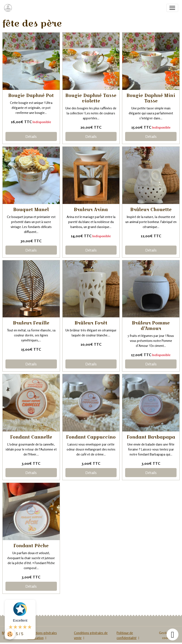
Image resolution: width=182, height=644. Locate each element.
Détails (31, 136)
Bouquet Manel (31, 209)
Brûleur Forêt (91, 323)
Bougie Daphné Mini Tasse (151, 98)
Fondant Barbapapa (151, 437)
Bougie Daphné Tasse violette (91, 98)
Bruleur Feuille (31, 323)
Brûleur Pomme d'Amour (151, 326)
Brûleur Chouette (151, 209)
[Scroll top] (173, 634)
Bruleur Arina (91, 209)
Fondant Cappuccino (91, 437)
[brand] (9, 8)
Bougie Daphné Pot (31, 95)
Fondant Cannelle (31, 437)
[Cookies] (10, 634)
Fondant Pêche (31, 546)
